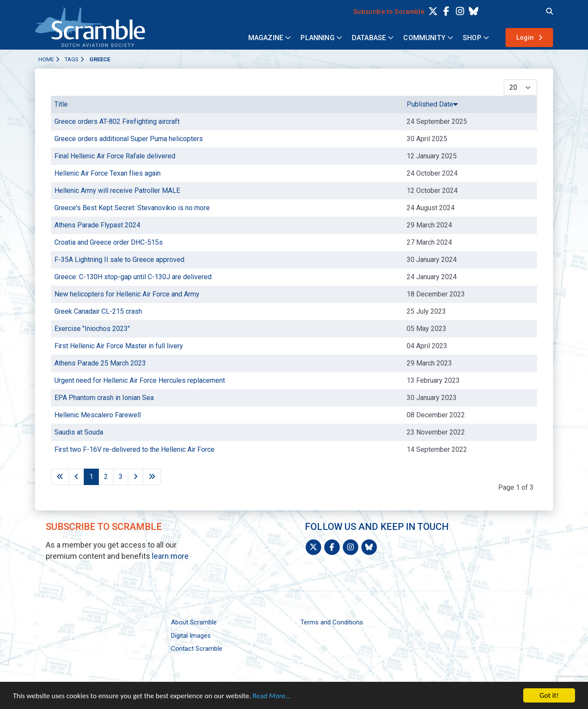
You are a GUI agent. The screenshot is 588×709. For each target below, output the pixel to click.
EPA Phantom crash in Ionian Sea (104, 398)
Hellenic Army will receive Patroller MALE (117, 191)
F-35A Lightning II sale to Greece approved (119, 260)
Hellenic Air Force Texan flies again (107, 173)
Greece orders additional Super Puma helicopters (129, 139)
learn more (170, 556)
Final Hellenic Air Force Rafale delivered (115, 156)
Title (61, 104)
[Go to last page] (152, 477)
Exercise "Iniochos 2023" (92, 329)
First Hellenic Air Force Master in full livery (119, 346)
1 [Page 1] (91, 477)
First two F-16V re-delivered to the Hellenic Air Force (134, 449)
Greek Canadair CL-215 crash (98, 311)
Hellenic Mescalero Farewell (98, 415)
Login (525, 38)
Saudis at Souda (79, 432)
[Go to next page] (136, 477)
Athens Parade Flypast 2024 (97, 225)
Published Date (432, 104)
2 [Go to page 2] (106, 477)
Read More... (272, 696)
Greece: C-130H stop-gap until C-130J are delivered (133, 277)
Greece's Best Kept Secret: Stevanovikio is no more (132, 208)
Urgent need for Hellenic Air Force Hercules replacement (140, 380)
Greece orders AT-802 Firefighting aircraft (117, 121)
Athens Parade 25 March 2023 (100, 363)
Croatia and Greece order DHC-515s (109, 242)
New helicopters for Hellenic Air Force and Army (127, 294)
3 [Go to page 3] (121, 477)
